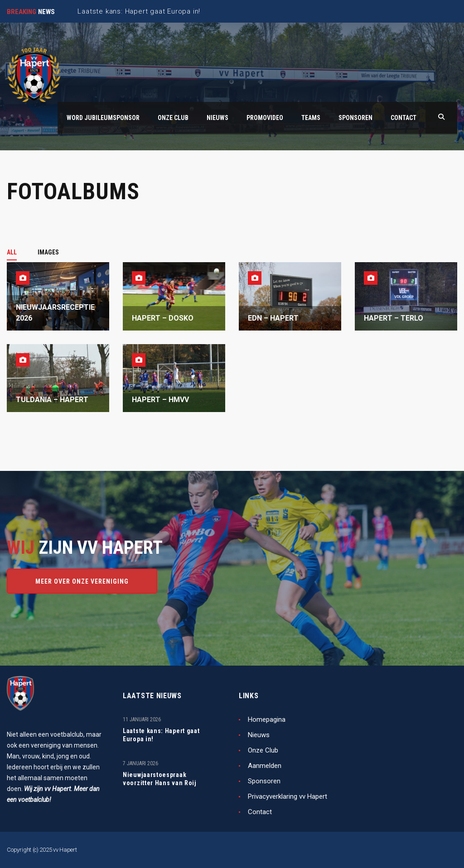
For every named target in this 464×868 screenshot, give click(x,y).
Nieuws (259, 735)
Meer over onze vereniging (82, 581)
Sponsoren (264, 781)
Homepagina (267, 719)
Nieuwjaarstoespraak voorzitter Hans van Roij (160, 779)
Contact (260, 812)
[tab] (17, 252)
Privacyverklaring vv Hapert (288, 796)
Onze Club (263, 750)
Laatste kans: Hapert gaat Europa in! (161, 735)
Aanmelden (265, 766)
